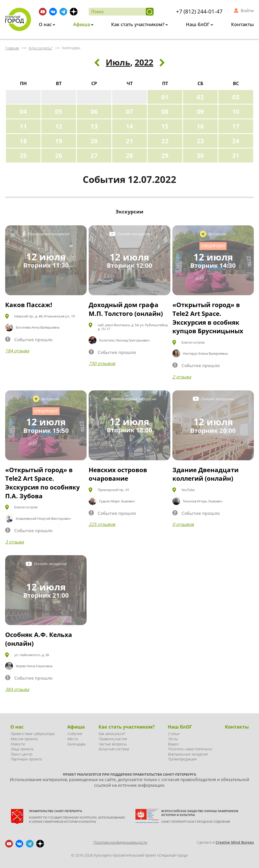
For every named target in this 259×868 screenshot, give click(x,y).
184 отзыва (17, 351)
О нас (46, 24)
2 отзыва (182, 377)
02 (200, 97)
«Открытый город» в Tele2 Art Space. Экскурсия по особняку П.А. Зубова (43, 483)
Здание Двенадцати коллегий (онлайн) (205, 474)
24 (236, 141)
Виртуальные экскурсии (188, 754)
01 (165, 97)
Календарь (76, 744)
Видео (173, 744)
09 (200, 111)
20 (94, 141)
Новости (17, 744)
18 (23, 141)
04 (23, 111)
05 (59, 111)
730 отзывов (102, 363)
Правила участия (113, 739)
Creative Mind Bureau (235, 842)
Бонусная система (114, 749)
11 (23, 126)
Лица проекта (22, 749)
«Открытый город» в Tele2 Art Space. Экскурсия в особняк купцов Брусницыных (208, 318)
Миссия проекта (24, 739)
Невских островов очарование (118, 474)
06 (94, 111)
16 (200, 126)
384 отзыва (17, 689)
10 (236, 111)
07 (129, 111)
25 (23, 155)
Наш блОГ (198, 24)
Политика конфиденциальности (120, 842)
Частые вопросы (112, 744)
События (74, 734)
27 (94, 155)
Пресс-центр (21, 754)
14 (129, 126)
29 (165, 155)
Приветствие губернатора (32, 734)
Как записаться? (112, 734)
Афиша (82, 24)
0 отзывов (183, 524)
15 (165, 126)
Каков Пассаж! (29, 305)
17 (236, 126)
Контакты (242, 24)
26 (59, 155)
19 (59, 141)
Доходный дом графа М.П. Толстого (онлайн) (126, 309)
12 (59, 126)
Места (72, 739)
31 (236, 155)
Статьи (173, 734)
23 (200, 141)
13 (94, 126)
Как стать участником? (138, 24)
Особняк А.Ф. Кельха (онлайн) (39, 639)
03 (236, 97)
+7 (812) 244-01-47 (199, 11)
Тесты (173, 739)
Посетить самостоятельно (190, 749)
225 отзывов (102, 524)
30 (200, 155)
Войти (247, 11)
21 (129, 141)
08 (165, 111)
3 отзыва (14, 542)
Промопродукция (182, 759)
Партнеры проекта (26, 759)
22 (165, 141)
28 (129, 155)
